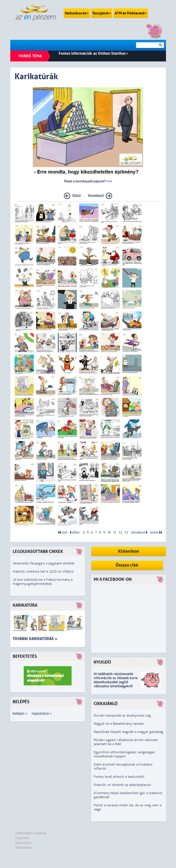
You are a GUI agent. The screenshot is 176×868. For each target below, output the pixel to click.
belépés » (20, 713)
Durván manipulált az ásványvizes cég (122, 715)
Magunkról (22, 838)
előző (76, 532)
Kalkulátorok (77, 13)
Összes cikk (127, 565)
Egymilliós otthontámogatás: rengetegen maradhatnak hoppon (124, 754)
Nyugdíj (102, 662)
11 (115, 532)
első (65, 532)
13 (126, 532)
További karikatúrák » (35, 639)
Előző (77, 196)
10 (109, 532)
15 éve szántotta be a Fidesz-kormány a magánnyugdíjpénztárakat (43, 582)
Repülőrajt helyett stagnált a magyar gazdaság (128, 732)
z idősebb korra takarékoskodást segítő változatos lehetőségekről (116, 682)
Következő (96, 196)
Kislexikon (129, 551)
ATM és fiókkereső (131, 13)
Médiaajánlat (24, 848)
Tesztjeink (102, 13)
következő (138, 532)
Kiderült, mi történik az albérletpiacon (122, 785)
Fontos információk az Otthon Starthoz (93, 53)
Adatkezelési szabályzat (31, 833)
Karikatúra (25, 605)
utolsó (154, 532)
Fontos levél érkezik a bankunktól (119, 777)
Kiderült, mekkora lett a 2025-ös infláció (43, 572)
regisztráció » (42, 713)
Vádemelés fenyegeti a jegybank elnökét (44, 563)
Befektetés (25, 656)
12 (120, 532)
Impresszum (23, 843)
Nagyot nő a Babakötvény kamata (119, 724)
